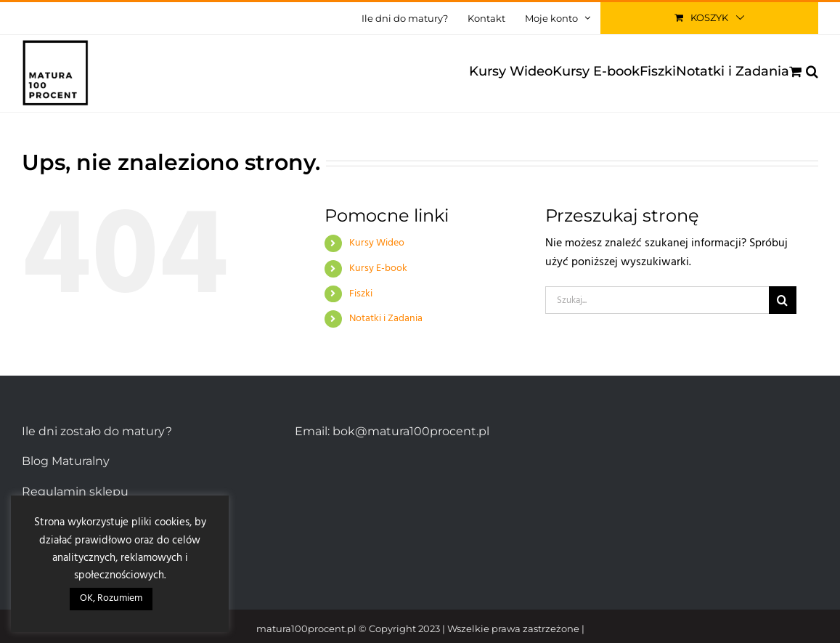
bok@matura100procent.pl (411, 431)
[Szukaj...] (657, 300)
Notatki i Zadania (386, 319)
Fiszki (361, 294)
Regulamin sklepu (75, 492)
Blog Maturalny (66, 461)
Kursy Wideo (377, 243)
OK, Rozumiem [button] (111, 598)
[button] (812, 71)
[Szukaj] (783, 300)
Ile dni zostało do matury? (97, 431)
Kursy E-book (378, 268)
